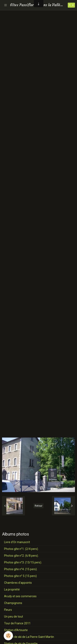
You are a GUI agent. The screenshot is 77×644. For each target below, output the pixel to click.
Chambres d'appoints (18, 583)
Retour (38, 506)
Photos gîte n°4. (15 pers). (21, 569)
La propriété (12, 589)
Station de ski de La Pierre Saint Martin (29, 637)
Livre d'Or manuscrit (17, 542)
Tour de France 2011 (17, 623)
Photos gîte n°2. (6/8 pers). (21, 556)
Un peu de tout (14, 617)
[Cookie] (8, 636)
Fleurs (8, 610)
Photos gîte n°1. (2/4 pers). (21, 549)
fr (70, 5)
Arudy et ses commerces (20, 596)
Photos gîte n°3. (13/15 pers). (23, 562)
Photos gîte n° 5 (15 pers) (20, 576)
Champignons (13, 603)
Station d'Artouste (16, 630)
